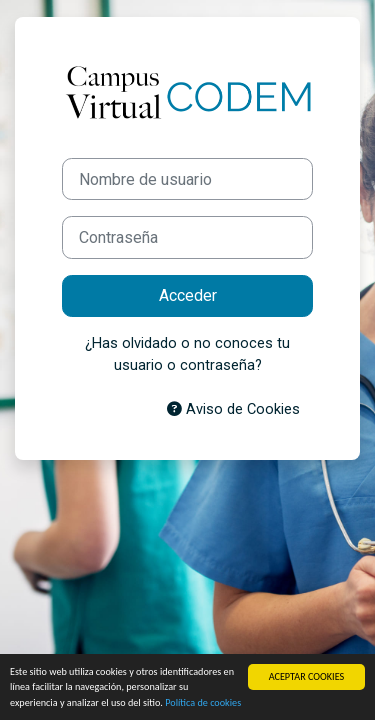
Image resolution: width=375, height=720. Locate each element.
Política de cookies (203, 702)
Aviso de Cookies (233, 409)
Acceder (188, 295)
